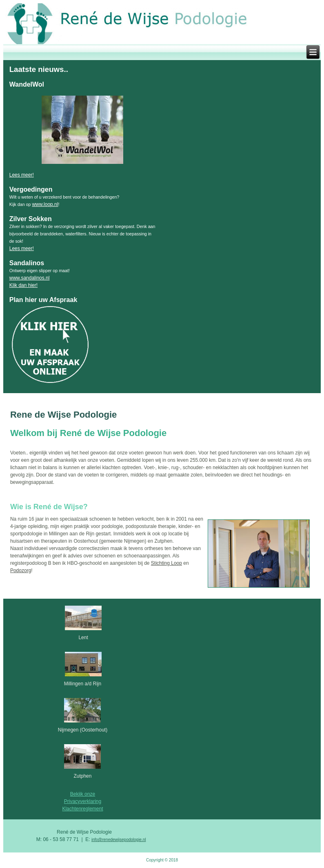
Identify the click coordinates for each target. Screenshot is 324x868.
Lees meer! (22, 175)
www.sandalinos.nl (30, 278)
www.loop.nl (45, 204)
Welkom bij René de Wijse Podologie (88, 433)
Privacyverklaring (83, 801)
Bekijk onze (83, 794)
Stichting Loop (166, 563)
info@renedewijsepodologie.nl (119, 840)
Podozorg (21, 570)
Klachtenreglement (82, 809)
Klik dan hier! (23, 285)
